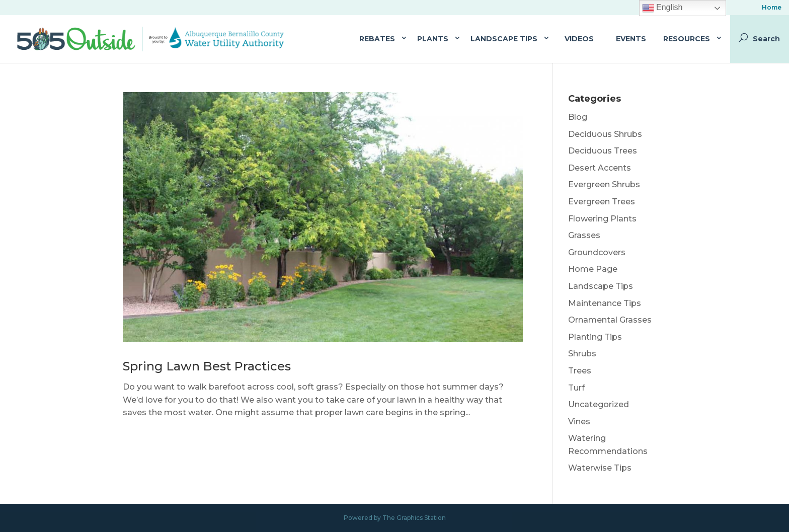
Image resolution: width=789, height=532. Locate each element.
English (662, 8)
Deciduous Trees (603, 151)
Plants (433, 39)
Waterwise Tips (600, 468)
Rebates (377, 39)
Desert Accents (600, 168)
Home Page (593, 269)
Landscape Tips (504, 39)
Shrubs (582, 354)
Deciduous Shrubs (605, 134)
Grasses (584, 235)
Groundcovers (597, 252)
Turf (576, 388)
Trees (580, 371)
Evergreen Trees (602, 202)
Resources (687, 39)
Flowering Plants (602, 219)
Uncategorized (599, 404)
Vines (579, 422)
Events (631, 39)
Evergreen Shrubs (604, 184)
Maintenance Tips (605, 303)
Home (772, 8)
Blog (578, 117)
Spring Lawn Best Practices (207, 366)
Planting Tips (595, 337)
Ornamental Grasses (610, 320)
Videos (579, 39)
